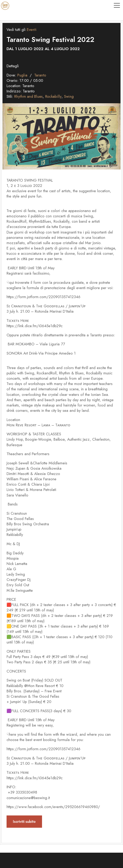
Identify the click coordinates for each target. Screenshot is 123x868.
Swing (68, 96)
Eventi (31, 30)
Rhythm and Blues (28, 96)
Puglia (22, 75)
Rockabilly (53, 96)
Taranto (40, 75)
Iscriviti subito (24, 822)
